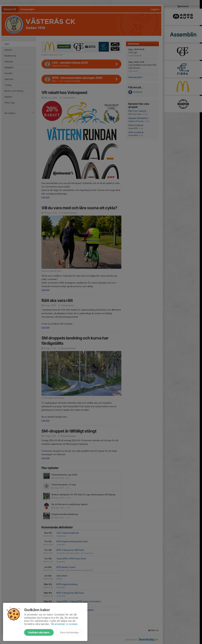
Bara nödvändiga (69, 632)
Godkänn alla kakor (39, 632)
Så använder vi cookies (64, 624)
